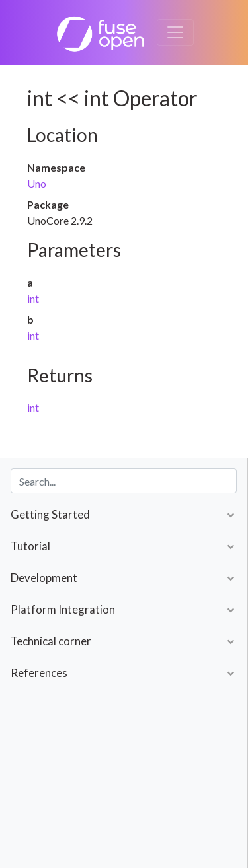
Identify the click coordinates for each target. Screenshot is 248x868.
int (33, 298)
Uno (37, 183)
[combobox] (124, 481)
